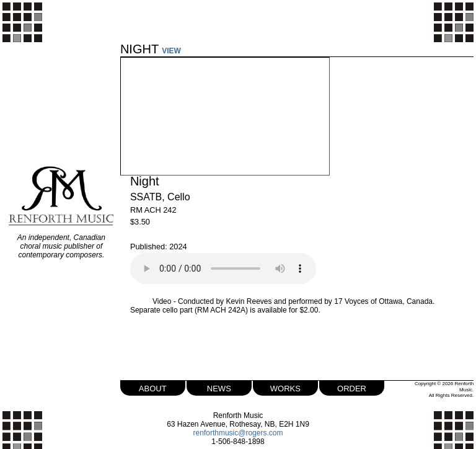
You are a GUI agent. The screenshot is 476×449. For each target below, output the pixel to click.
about (153, 387)
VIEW (171, 51)
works (285, 387)
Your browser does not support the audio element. (223, 269)
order (352, 387)
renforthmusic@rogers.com (238, 433)
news (219, 387)
